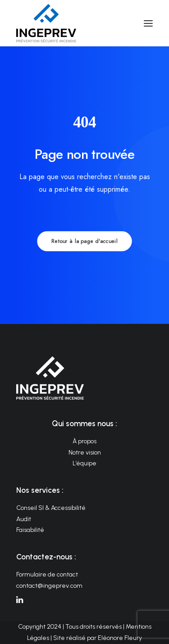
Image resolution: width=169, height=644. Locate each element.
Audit (24, 519)
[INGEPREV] (46, 23)
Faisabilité (30, 530)
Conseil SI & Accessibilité (51, 508)
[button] (148, 23)
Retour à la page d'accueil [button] (84, 241)
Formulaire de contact (47, 574)
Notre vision (85, 453)
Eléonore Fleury (120, 638)
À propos (84, 441)
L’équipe (84, 463)
